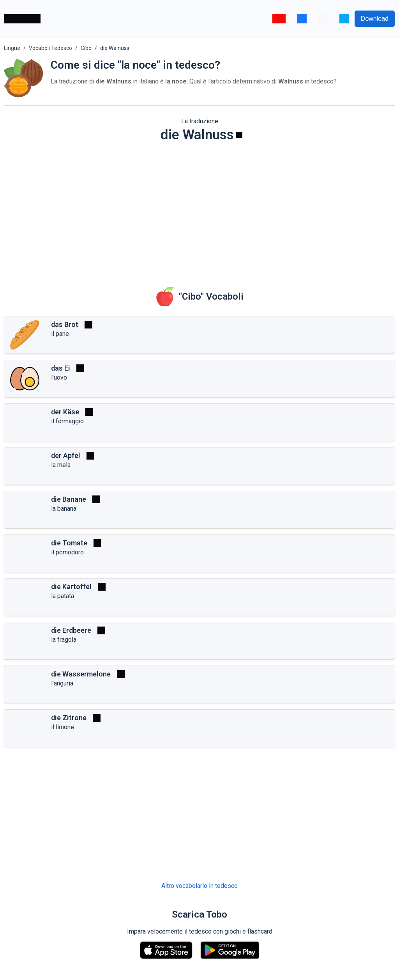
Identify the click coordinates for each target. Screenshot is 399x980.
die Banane (69, 499)
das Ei (61, 368)
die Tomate (69, 543)
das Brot (65, 324)
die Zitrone (69, 718)
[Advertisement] (199, 209)
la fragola (64, 640)
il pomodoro (67, 552)
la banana (64, 509)
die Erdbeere (71, 630)
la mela (61, 465)
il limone (63, 727)
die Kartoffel (71, 587)
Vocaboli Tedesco (50, 48)
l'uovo (59, 377)
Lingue (12, 48)
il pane (60, 334)
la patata (63, 596)
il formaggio (67, 421)
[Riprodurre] (239, 135)
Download (375, 19)
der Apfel (66, 455)
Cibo (86, 48)
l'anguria (62, 683)
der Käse (65, 412)
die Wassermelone (81, 674)
